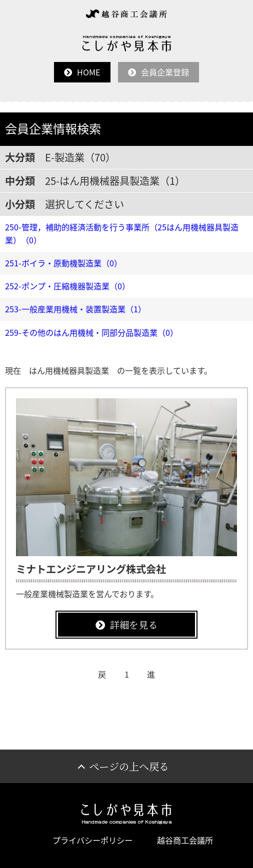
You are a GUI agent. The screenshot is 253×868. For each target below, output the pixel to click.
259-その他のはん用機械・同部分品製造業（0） (91, 332)
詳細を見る (134, 624)
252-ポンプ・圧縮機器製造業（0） (67, 286)
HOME (89, 72)
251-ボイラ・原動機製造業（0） (63, 263)
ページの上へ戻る (129, 766)
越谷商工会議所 (185, 840)
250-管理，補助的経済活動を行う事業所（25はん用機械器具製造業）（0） (122, 233)
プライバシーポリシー (92, 840)
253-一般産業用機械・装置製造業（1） (75, 309)
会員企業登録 (165, 72)
